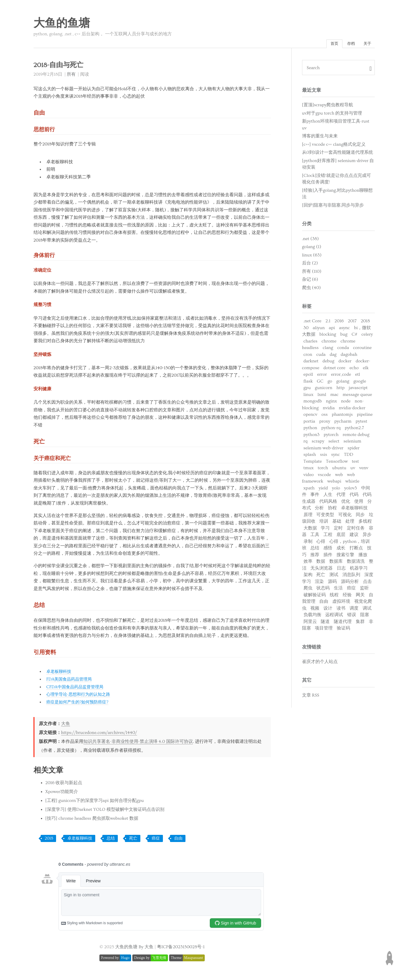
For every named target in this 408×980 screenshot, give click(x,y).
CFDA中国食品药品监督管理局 (77, 688)
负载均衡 (312, 616)
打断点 (356, 550)
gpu (307, 389)
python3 (312, 436)
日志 (341, 570)
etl (358, 376)
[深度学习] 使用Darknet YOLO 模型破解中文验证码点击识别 (105, 811)
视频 (315, 610)
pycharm (343, 423)
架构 (308, 576)
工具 (315, 536)
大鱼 (66, 725)
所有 (71, 76)
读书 (341, 610)
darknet (311, 363)
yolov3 (351, 490)
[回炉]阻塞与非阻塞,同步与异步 (333, 207)
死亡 (133, 840)
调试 (367, 610)
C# (354, 336)
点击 (367, 583)
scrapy (318, 443)
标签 (307, 308)
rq (306, 443)
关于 (366, 44)
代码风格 (328, 503)
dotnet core (334, 369)
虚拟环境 (341, 603)
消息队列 (351, 576)
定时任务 (356, 530)
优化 (346, 503)
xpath (309, 490)
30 (306, 329)
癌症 (156, 840)
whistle (352, 483)
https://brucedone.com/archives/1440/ (99, 734)
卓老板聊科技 (60, 673)
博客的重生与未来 (320, 138)
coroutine (362, 349)
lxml (322, 396)
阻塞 (365, 616)
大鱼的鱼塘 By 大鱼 (134, 948)
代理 (341, 496)
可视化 (345, 516)
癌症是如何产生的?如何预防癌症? (80, 703)
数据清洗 (356, 563)
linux (309, 396)
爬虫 (308, 590)
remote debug (356, 436)
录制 (308, 543)
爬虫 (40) (312, 289)
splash (310, 456)
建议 (354, 536)
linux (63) (312, 257)
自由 (178, 840)
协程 (332, 509)
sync (335, 456)
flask (308, 383)
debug (328, 363)
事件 (315, 496)
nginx (331, 403)
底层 (341, 536)
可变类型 (325, 516)
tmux (309, 469)
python (310, 429)
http (341, 389)
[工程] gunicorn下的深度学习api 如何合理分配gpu (95, 802)
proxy (325, 423)
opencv (311, 416)
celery (367, 336)
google (360, 383)
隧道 (325, 623)
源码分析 (350, 583)
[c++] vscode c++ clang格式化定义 (334, 146)
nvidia (329, 409)
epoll (308, 376)
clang (328, 349)
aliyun (319, 329)
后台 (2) (310, 265)
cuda (321, 356)
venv (364, 469)
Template (313, 463)
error (322, 376)
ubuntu (339, 469)
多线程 (365, 523)
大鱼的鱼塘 (62, 23)
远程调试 (334, 616)
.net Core (312, 322)
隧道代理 (343, 623)
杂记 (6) (310, 281)
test (355, 463)
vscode (324, 476)
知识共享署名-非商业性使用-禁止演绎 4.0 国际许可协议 (138, 742)
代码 (354, 496)
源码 (332, 583)
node (346, 403)
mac (334, 396)
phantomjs (342, 416)
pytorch (331, 436)
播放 (363, 556)
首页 (328, 44)
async (344, 329)
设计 (328, 610)
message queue (357, 396)
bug (344, 336)
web (339, 476)
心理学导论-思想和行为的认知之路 (80, 696)
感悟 (328, 550)
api (332, 329)
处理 (350, 523)
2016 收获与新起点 (64, 784)
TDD (349, 456)
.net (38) (311, 240)
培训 (324, 523)
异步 (367, 536)
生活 (338, 590)
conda (343, 349)
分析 (319, 509)
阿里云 (310, 623)
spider (353, 449)
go (330, 383)
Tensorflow (337, 463)
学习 (325, 530)
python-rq (331, 429)
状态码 (323, 590)
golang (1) (312, 248)
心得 (321, 543)
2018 (49, 840)
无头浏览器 (322, 570)
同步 (360, 516)
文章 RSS (311, 697)
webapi (334, 483)
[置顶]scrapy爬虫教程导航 (328, 106)
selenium (353, 443)
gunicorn (324, 389)
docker (345, 363)
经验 (347, 596)
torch (323, 469)
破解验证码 (315, 596)
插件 (328, 556)
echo (354, 369)
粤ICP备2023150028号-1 (181, 948)
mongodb (313, 403)
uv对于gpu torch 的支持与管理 (332, 115)
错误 (352, 616)
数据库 (336, 563)
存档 (347, 44)
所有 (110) (312, 273)
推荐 (315, 556)
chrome (329, 343)
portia (309, 423)
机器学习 (359, 570)
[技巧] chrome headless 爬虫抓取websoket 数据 (92, 820)
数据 (321, 563)
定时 (338, 530)
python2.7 (354, 429)
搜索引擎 (345, 556)
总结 (111, 840)
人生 (328, 496)
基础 (337, 523)
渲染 (319, 583)
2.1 (328, 322)
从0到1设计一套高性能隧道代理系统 (338, 154)
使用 (359, 503)
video (309, 476)
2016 (339, 322)
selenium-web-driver (324, 449)
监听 (364, 590)
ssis (324, 456)
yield (323, 490)
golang (343, 383)
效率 (308, 563)
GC (320, 383)
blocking (328, 336)
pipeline (365, 416)
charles (311, 343)
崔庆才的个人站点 (320, 663)
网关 (360, 596)
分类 (307, 225)
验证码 (343, 630)
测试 (334, 576)
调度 (354, 610)
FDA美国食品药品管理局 (71, 680)
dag (333, 356)
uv (353, 469)
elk (366, 369)
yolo (336, 490)
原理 (308, 516)
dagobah (349, 356)
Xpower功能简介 (62, 793)
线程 (334, 596)
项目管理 (324, 630)
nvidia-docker (352, 409)
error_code (341, 376)
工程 (328, 536)
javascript (358, 389)
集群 (360, 623)
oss (324, 416)
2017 (352, 322)
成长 (341, 550)
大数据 (310, 530)
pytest (361, 423)
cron (308, 356)
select (334, 443)
